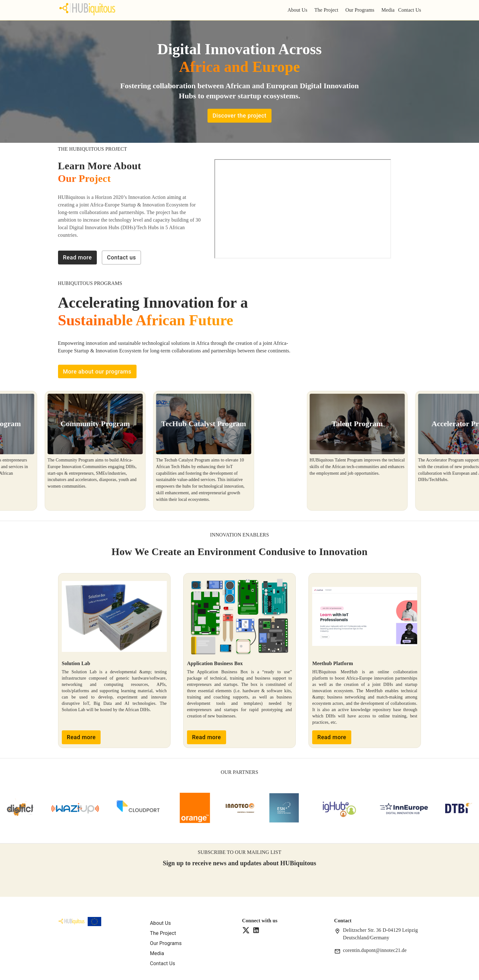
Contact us (121, 258)
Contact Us (409, 10)
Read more (78, 258)
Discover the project (240, 116)
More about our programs (97, 372)
